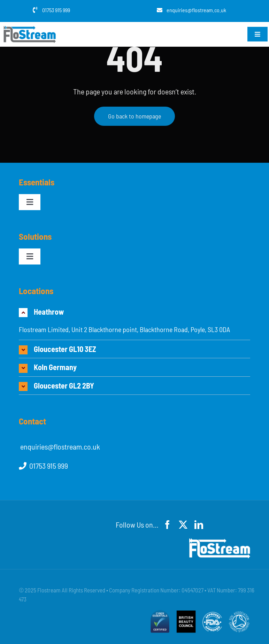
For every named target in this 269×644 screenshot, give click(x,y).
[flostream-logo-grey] (30, 29)
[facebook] (167, 525)
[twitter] (183, 525)
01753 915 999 (56, 10)
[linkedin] (199, 525)
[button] (134, 312)
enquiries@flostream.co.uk (196, 10)
